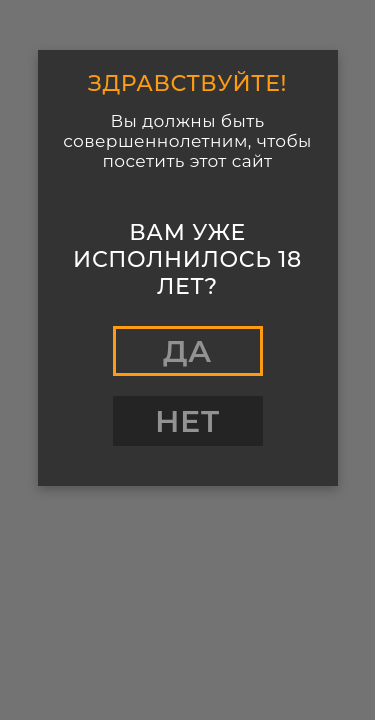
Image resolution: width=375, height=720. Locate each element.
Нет (187, 421)
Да (187, 351)
